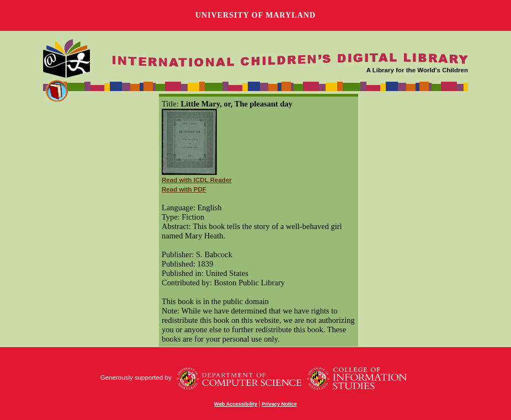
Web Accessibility (236, 404)
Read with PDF (184, 189)
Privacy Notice (279, 404)
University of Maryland (255, 15)
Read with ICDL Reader (197, 180)
